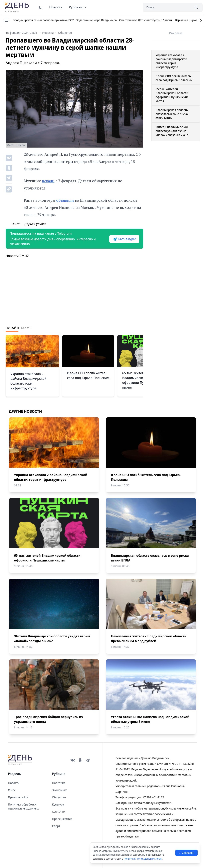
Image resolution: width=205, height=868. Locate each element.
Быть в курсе (124, 239)
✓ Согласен (186, 853)
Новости (56, 7)
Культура (58, 804)
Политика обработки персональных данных (23, 806)
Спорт (56, 826)
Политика (59, 783)
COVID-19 (58, 812)
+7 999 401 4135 (153, 797)
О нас (12, 790)
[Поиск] (167, 7)
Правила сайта (18, 797)
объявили (65, 200)
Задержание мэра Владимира (96, 20)
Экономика (60, 790)
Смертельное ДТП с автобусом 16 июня (146, 20)
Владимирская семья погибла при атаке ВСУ (43, 20)
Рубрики (78, 7)
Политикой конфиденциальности (143, 859)
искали (48, 181)
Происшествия (62, 819)
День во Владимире (17, 7)
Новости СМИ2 (17, 256)
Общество (59, 797)
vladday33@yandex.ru (158, 803)
